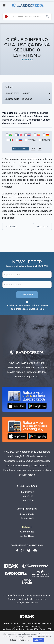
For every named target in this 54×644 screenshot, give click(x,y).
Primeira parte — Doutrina (17, 93)
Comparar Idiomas (21, 149)
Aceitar (38, 640)
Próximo (42, 227)
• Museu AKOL (27, 518)
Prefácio (9, 87)
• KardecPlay (27, 496)
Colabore (27, 527)
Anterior (11, 227)
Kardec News (27, 536)
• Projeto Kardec (27, 514)
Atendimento (27, 532)
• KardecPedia (27, 492)
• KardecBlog (27, 500)
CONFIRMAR (27, 295)
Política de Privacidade (19, 640)
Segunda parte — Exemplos (18, 99)
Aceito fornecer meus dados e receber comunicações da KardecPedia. (28, 307)
